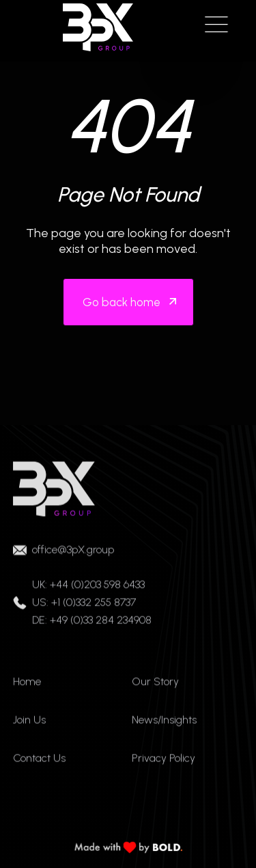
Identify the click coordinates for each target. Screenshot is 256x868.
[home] (95, 27)
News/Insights (164, 725)
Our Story (155, 687)
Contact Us (39, 763)
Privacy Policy (163, 763)
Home (27, 687)
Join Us (29, 725)
